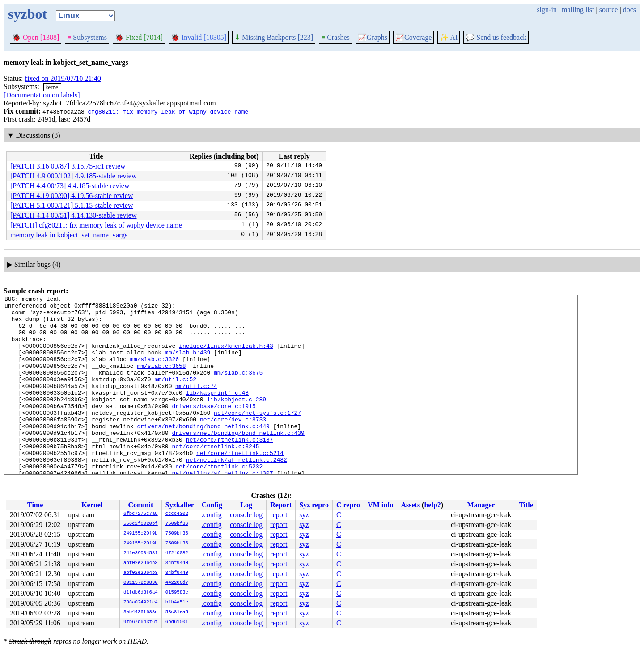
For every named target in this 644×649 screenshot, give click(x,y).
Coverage (413, 37)
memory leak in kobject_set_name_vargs (69, 235)
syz (304, 515)
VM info (380, 505)
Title (526, 505)
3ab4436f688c (141, 612)
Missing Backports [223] (274, 37)
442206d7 (177, 583)
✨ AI (449, 37)
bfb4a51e (177, 603)
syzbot (28, 14)
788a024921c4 (141, 603)
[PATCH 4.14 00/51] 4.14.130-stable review (74, 215)
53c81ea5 (177, 612)
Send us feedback (496, 37)
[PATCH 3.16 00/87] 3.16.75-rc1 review (68, 166)
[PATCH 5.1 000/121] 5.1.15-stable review (72, 205)
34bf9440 (177, 563)
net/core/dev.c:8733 (233, 445)
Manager (481, 505)
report (279, 515)
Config (212, 505)
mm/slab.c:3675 (238, 388)
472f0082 (177, 553)
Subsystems (87, 37)
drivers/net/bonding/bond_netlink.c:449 (203, 453)
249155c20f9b (141, 534)
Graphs (373, 37)
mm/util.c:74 (196, 405)
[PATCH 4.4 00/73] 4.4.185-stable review (70, 186)
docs (629, 10)
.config (212, 515)
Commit (140, 505)
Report (281, 505)
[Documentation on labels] (42, 95)
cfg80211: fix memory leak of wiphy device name (168, 111)
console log (246, 515)
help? (432, 505)
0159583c (177, 593)
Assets (410, 505)
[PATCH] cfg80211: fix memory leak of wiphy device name (96, 225)
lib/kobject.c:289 (236, 421)
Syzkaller (180, 505)
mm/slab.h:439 (188, 364)
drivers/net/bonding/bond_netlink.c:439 (238, 461)
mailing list (578, 10)
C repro (348, 505)
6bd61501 (177, 622)
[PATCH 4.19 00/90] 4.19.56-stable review (72, 196)
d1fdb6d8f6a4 (141, 593)
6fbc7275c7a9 (141, 514)
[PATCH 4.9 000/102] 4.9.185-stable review (74, 176)
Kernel (92, 505)
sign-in (547, 10)
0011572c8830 (141, 583)
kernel (52, 87)
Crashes (335, 37)
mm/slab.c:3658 (161, 380)
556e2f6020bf (141, 524)
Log (246, 505)
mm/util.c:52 (175, 396)
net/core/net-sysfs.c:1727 (257, 437)
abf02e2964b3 (141, 563)
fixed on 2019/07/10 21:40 (63, 78)
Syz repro (314, 505)
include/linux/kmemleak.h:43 (226, 356)
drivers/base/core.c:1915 (214, 429)
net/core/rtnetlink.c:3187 (230, 469)
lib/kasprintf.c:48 (217, 413)
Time (35, 505)
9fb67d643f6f (141, 622)
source (609, 10)
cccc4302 (177, 514)
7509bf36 (177, 524)
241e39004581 (141, 553)
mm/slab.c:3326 (155, 372)
